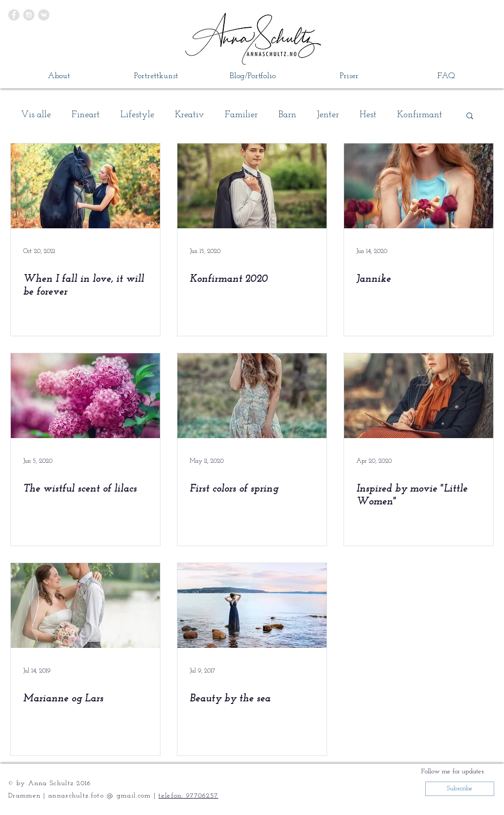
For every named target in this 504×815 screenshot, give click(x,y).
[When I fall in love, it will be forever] (85, 186)
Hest (368, 115)
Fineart (86, 115)
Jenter (328, 115)
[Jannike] (419, 186)
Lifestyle (137, 115)
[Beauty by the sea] (252, 605)
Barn (287, 115)
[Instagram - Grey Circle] (29, 15)
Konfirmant (420, 115)
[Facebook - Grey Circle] (14, 15)
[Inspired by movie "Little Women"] (419, 396)
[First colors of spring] (252, 396)
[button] (470, 116)
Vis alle (36, 115)
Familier (241, 115)
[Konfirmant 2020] (252, 186)
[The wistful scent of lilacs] (85, 396)
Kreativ (190, 115)
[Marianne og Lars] (85, 605)
